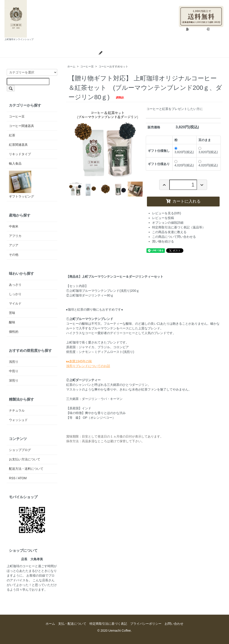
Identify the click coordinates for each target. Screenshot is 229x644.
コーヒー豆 (87, 67)
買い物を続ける (163, 241)
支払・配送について (74, 53)
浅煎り (14, 362)
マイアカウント (210, 2)
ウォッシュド (18, 420)
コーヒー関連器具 (21, 126)
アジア (14, 245)
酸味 (12, 322)
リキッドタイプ (20, 154)
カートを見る (177, 53)
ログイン (215, 29)
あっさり (15, 285)
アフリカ (15, 236)
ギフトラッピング (21, 184)
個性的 (14, 332)
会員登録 (194, 29)
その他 (14, 255)
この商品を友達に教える (169, 232)
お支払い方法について (25, 459)
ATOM (22, 478)
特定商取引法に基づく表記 (108, 624)
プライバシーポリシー (146, 624)
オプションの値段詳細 (168, 223)
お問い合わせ (146, 53)
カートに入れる (183, 201)
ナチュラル (17, 410)
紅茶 (12, 135)
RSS (12, 478)
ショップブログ (112, 53)
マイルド (15, 303)
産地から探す (20, 215)
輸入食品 (15, 163)
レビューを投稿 (163, 218)
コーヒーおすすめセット (113, 67)
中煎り (14, 371)
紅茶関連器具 (18, 145)
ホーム (43, 53)
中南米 (14, 226)
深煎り (14, 380)
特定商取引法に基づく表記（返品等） (179, 227)
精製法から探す (21, 399)
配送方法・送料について (26, 469)
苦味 (12, 313)
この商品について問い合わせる (174, 237)
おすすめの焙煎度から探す (30, 350)
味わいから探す (21, 273)
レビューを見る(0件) (166, 213)
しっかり (15, 294)
